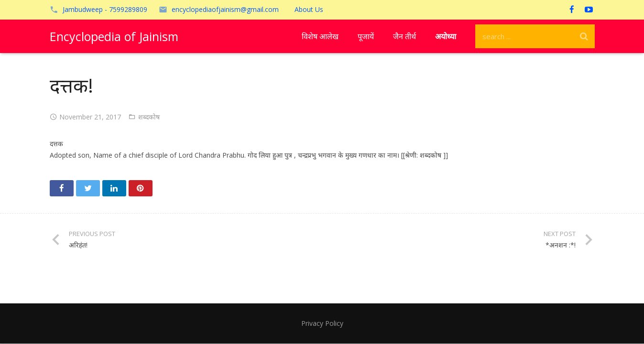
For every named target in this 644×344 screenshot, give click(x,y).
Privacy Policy (322, 323)
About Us (309, 9)
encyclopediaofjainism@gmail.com (225, 9)
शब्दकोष (149, 117)
